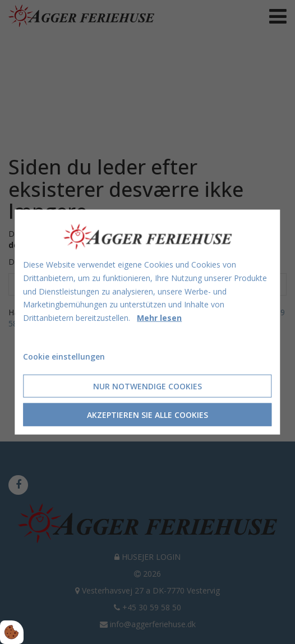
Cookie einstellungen (64, 357)
